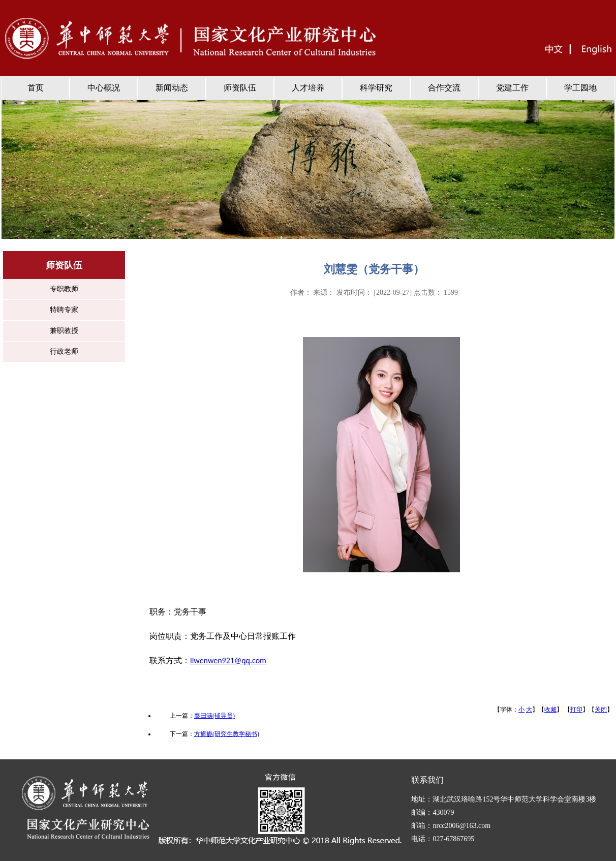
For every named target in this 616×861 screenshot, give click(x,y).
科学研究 (376, 88)
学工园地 (580, 88)
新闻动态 (172, 88)
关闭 (601, 710)
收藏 (550, 710)
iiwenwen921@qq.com (228, 660)
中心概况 (104, 88)
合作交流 (444, 88)
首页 (36, 88)
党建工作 (512, 88)
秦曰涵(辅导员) (214, 716)
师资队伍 (240, 88)
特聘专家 (64, 310)
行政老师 (64, 351)
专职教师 (64, 289)
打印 (576, 710)
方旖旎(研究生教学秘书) (227, 734)
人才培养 (308, 88)
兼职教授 (64, 331)
